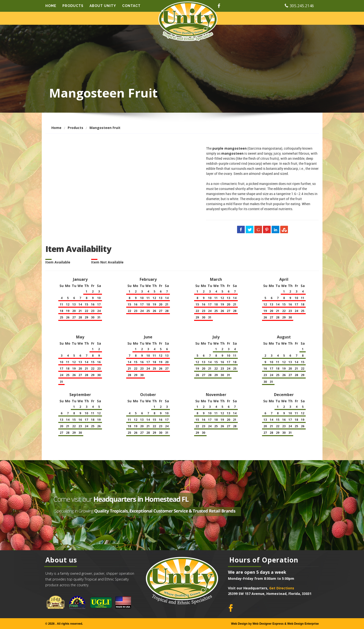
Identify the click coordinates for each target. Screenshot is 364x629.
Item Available (58, 262)
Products (73, 6)
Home (51, 6)
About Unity (103, 6)
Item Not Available (107, 262)
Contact (131, 6)
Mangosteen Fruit (105, 128)
